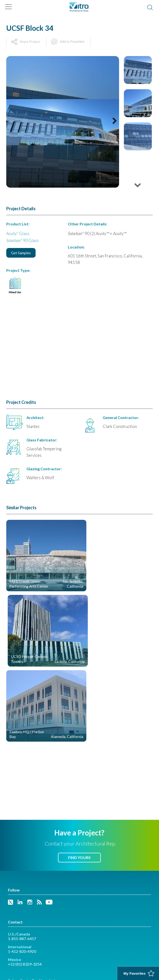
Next (112, 127)
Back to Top (80, 966)
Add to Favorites (72, 42)
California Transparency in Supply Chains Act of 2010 (41, 950)
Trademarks (16, 940)
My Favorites (134, 973)
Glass (18, 233)
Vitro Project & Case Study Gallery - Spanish (41, 923)
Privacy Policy (38, 940)
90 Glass (22, 240)
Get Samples (21, 253)
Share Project (30, 41)
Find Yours (79, 767)
